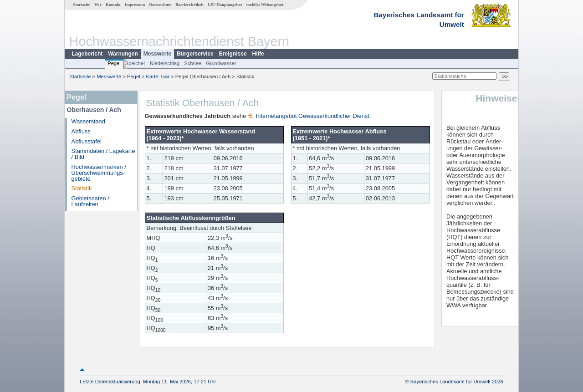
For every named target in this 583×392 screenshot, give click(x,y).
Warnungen (123, 54)
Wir (98, 5)
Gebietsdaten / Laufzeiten (90, 201)
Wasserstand (88, 121)
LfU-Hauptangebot (225, 5)
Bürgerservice (195, 54)
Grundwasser (221, 63)
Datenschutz (160, 5)
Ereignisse (233, 54)
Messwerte (157, 54)
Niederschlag (165, 63)
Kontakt (113, 5)
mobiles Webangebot (265, 5)
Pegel (114, 63)
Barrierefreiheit (189, 5)
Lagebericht (87, 54)
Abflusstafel (87, 141)
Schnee (193, 63)
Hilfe (258, 54)
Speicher (135, 63)
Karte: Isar (158, 76)
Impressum (135, 5)
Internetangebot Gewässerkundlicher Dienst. (309, 116)
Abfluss (81, 131)
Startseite (82, 5)
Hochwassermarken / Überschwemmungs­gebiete (99, 173)
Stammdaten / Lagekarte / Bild (103, 154)
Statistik (82, 188)
